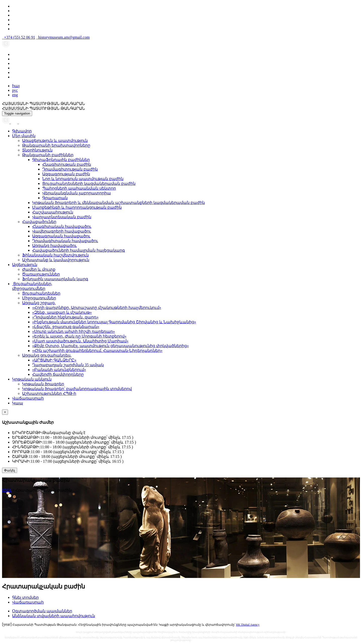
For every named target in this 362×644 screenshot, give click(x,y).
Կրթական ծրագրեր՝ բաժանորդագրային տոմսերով (77, 389)
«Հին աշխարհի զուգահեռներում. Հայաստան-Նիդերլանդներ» (97, 351)
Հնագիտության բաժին (67, 164)
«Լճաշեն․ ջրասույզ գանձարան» (66, 327)
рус (15, 90)
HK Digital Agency (248, 625)
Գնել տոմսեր (25, 597)
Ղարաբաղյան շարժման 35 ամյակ (68, 365)
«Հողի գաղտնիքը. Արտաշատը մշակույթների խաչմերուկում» (97, 308)
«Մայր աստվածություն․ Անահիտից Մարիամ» (80, 341)
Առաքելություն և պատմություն (55, 141)
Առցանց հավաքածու (54, 246)
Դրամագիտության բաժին (70, 169)
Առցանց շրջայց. (39, 303)
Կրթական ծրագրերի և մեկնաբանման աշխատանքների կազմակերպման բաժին (119, 203)
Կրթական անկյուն (32, 379)
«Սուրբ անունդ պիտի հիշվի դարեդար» (74, 331)
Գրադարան (55, 198)
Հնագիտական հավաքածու (62, 226)
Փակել (10, 470)
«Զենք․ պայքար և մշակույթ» (62, 312)
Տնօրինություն (37, 150)
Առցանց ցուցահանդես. (47, 355)
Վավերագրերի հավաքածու (62, 231)
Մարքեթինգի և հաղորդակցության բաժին (77, 207)
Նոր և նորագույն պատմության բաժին (83, 179)
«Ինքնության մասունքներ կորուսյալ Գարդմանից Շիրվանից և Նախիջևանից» (114, 322)
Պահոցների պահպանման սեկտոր (79, 188)
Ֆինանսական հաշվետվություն (55, 255)
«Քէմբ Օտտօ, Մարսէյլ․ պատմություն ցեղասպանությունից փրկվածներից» (110, 346)
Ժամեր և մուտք (39, 269)
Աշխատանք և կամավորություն (56, 260)
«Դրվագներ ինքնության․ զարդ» (65, 317)
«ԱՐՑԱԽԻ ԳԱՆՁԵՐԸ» (54, 360)
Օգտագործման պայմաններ (42, 611)
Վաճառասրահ (28, 398)
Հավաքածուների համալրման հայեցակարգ (79, 250)
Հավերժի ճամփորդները (58, 374)
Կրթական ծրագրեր (43, 384)
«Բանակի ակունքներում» (59, 370)
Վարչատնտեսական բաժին (62, 217)
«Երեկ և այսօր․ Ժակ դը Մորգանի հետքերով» (79, 336)
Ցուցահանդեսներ (41, 293)
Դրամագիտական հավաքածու (65, 241)
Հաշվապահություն (53, 212)
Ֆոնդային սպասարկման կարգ (55, 279)
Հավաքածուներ (39, 222)
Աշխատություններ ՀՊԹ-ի (49, 393)
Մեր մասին (24, 136)
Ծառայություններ (41, 274)
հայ (16, 86)
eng (15, 95)
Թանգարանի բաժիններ (48, 155)
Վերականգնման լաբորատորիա (77, 193)
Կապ (18, 403)
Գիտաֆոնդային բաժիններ (61, 160)
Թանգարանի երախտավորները (56, 145)
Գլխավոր (22, 131)
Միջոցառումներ (39, 298)
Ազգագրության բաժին (66, 174)
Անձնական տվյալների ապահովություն (54, 616)
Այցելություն (25, 265)
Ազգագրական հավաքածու (61, 236)
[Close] (5, 412)
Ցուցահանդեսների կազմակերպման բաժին (89, 183)
